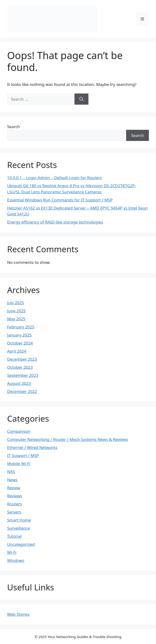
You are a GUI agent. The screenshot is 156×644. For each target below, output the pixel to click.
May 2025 (16, 319)
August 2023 (19, 383)
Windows (16, 560)
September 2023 (23, 375)
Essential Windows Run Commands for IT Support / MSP (60, 200)
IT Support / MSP (23, 455)
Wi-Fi (12, 552)
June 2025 (16, 311)
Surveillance (18, 528)
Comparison (19, 431)
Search (14, 127)
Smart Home (19, 520)
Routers (14, 504)
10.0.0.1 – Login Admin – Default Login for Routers (55, 178)
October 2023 (20, 367)
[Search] (81, 99)
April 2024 (17, 351)
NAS (11, 472)
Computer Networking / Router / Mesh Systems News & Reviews (68, 439)
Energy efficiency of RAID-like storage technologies (55, 222)
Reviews (15, 496)
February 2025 (21, 327)
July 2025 (16, 303)
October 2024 (20, 343)
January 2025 (19, 335)
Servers (14, 512)
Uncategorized (21, 544)
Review (14, 488)
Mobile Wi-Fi (19, 464)
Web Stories (18, 614)
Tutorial (14, 536)
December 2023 (22, 359)
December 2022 (22, 391)
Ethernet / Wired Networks (32, 447)
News (12, 480)
